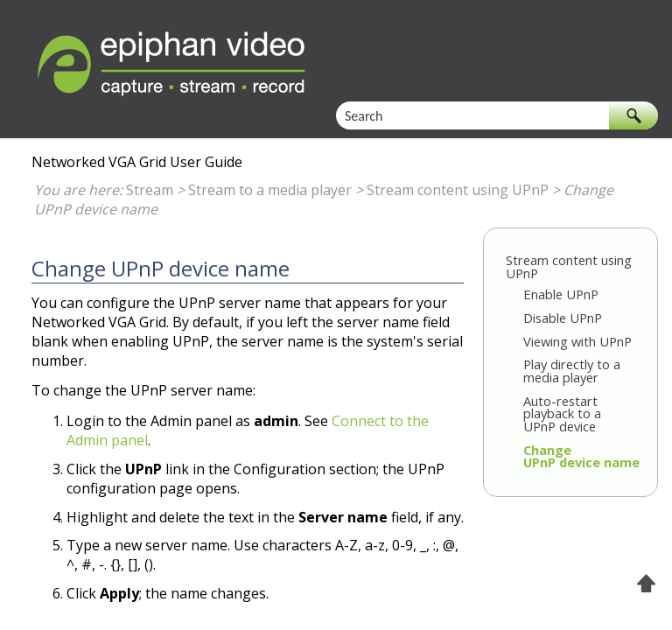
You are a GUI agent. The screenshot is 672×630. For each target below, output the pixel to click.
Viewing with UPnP (577, 341)
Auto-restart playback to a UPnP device (562, 413)
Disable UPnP (563, 318)
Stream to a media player (270, 190)
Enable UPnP (561, 294)
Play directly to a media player (572, 371)
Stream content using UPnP (458, 190)
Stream (150, 190)
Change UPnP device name (581, 456)
